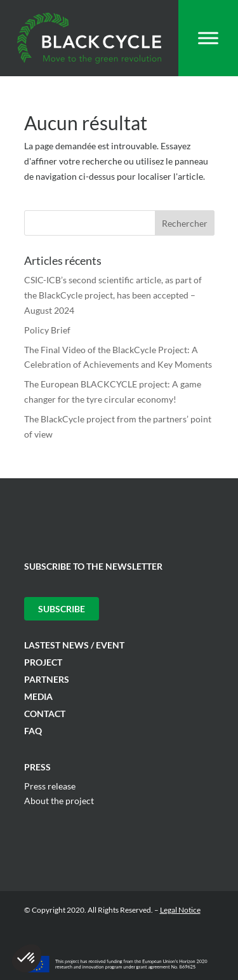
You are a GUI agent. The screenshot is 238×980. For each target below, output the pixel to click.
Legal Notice (180, 910)
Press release (50, 786)
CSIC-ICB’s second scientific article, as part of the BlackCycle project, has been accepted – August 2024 (113, 295)
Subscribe (62, 609)
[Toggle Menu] (208, 38)
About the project (59, 801)
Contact (45, 714)
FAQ (33, 731)
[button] (27, 958)
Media (38, 696)
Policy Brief (47, 330)
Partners (47, 679)
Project (43, 662)
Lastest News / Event (74, 645)
